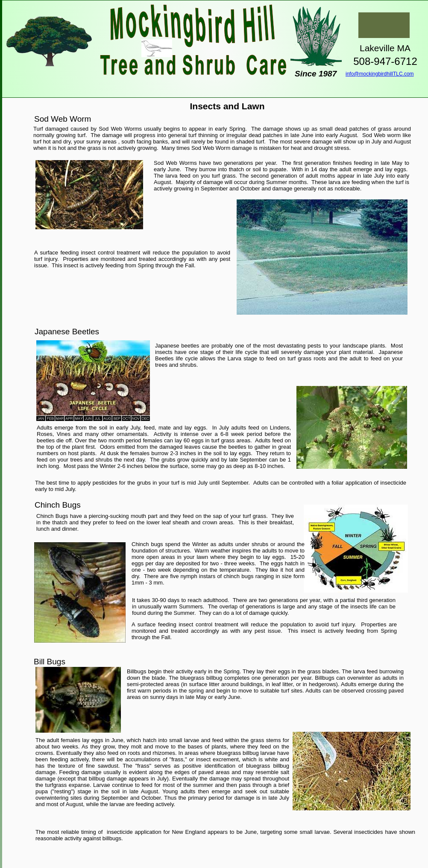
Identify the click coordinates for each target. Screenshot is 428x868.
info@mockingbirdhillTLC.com (380, 74)
